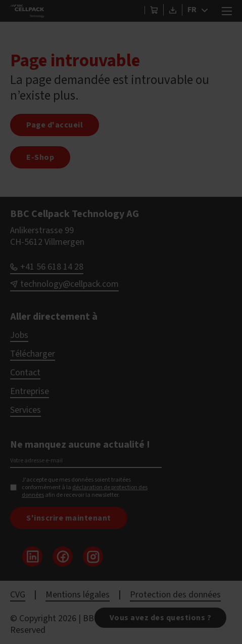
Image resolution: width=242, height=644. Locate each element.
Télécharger (33, 354)
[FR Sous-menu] (207, 10)
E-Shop (40, 157)
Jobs (19, 335)
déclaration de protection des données (85, 491)
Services (26, 410)
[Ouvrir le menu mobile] (227, 11)
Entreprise (30, 391)
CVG (18, 595)
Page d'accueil (55, 125)
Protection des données (175, 595)
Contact (25, 373)
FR (192, 10)
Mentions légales (78, 595)
